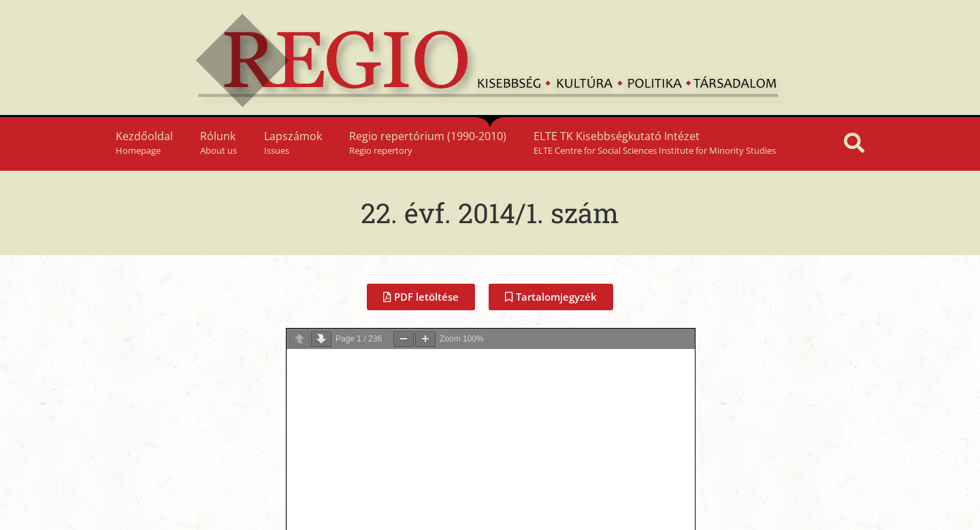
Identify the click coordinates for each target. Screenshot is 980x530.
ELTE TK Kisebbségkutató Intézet (655, 143)
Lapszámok (293, 143)
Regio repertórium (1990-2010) (428, 143)
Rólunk (218, 143)
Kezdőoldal (144, 143)
